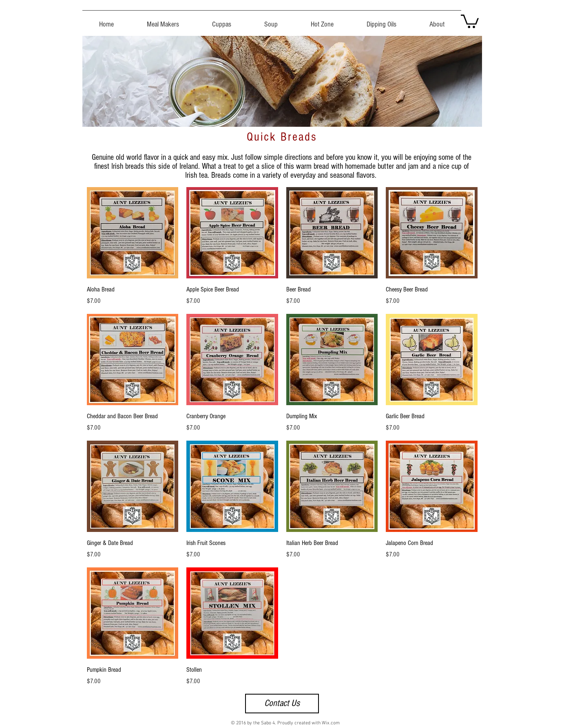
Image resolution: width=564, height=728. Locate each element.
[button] (470, 21)
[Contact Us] (282, 704)
